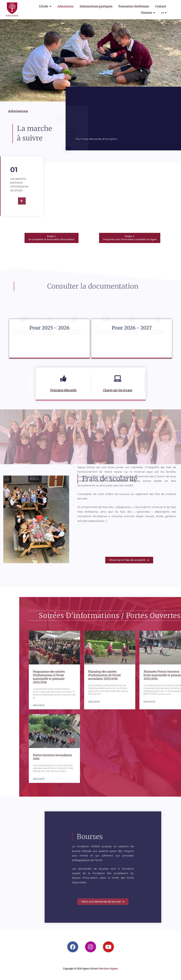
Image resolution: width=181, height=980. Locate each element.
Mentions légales (109, 969)
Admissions (66, 6)
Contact (161, 6)
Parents (148, 13)
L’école (45, 6)
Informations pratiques (96, 6)
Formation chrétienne (134, 6)
